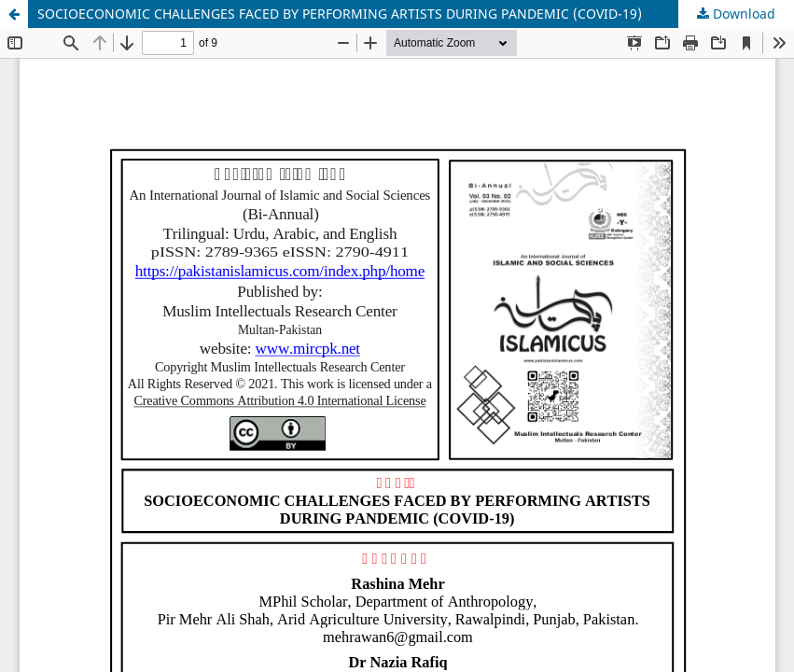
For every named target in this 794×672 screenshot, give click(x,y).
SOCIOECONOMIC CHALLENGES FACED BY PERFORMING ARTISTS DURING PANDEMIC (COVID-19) (340, 14)
